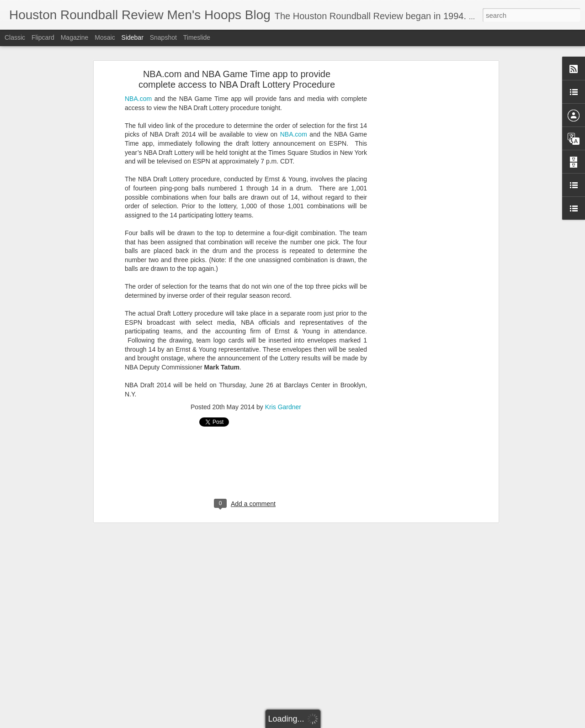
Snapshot (163, 37)
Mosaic (105, 37)
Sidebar (133, 37)
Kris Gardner (283, 367)
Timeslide (197, 37)
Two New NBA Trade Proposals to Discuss (74, 693)
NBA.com (138, 58)
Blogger (388, 723)
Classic (15, 37)
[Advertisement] (417, 177)
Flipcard (43, 37)
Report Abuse (415, 723)
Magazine (75, 37)
